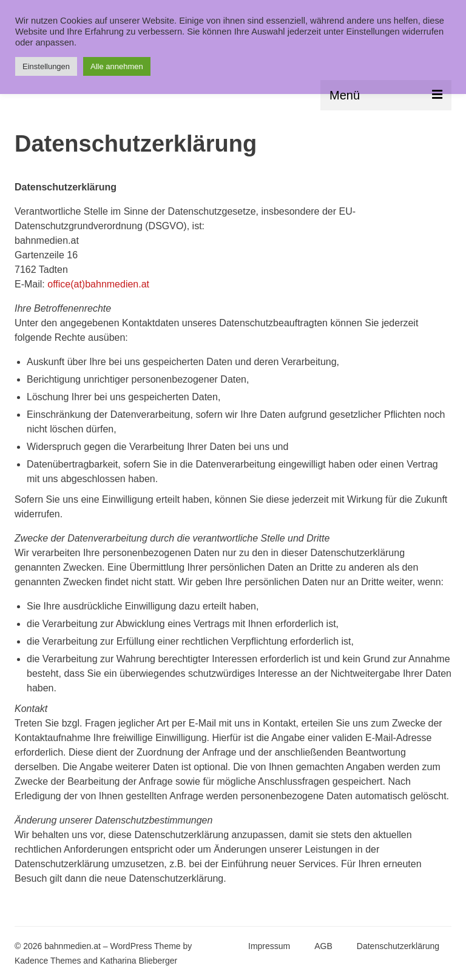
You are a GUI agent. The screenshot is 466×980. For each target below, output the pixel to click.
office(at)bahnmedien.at (98, 284)
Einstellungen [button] (46, 66)
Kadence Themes (48, 961)
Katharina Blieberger (139, 961)
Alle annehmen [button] (117, 66)
